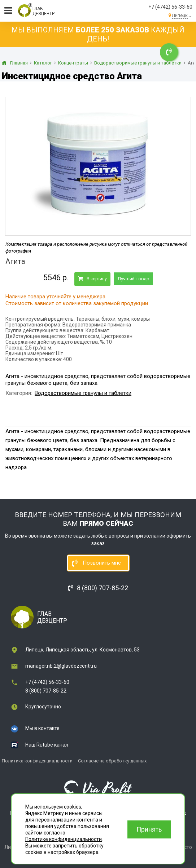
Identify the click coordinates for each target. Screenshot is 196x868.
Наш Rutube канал (47, 745)
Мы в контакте (42, 728)
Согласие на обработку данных (112, 761)
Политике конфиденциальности (64, 839)
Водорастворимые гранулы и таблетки (83, 393)
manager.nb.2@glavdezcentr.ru (61, 666)
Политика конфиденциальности (37, 761)
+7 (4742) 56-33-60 (170, 7)
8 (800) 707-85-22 (46, 691)
